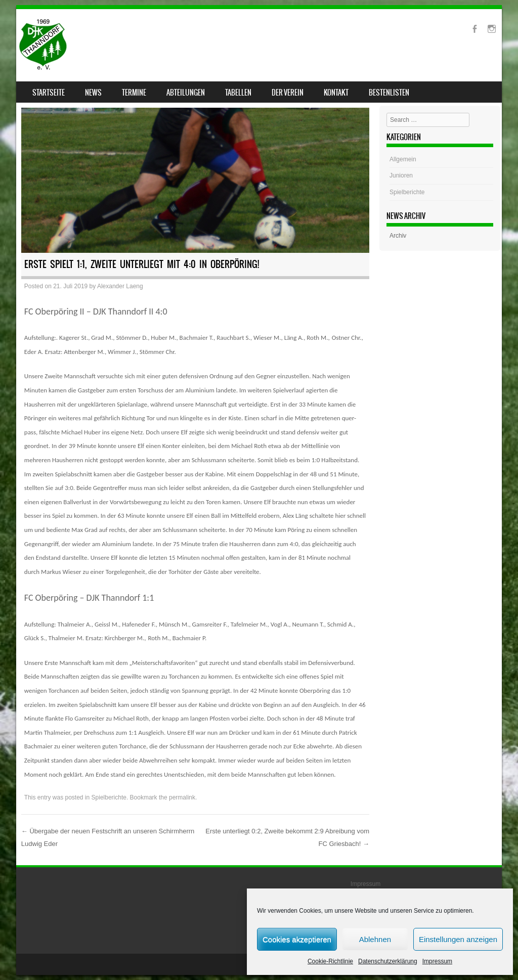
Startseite (49, 93)
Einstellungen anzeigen (458, 939)
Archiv (398, 236)
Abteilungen (186, 93)
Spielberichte (109, 797)
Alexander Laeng (120, 286)
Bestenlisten (389, 93)
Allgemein (403, 159)
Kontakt (336, 93)
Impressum (437, 961)
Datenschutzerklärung (388, 961)
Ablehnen (375, 939)
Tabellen (238, 93)
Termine (134, 93)
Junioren (401, 175)
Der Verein (288, 93)
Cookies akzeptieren (297, 939)
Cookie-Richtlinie (330, 961)
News (93, 93)
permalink (182, 797)
